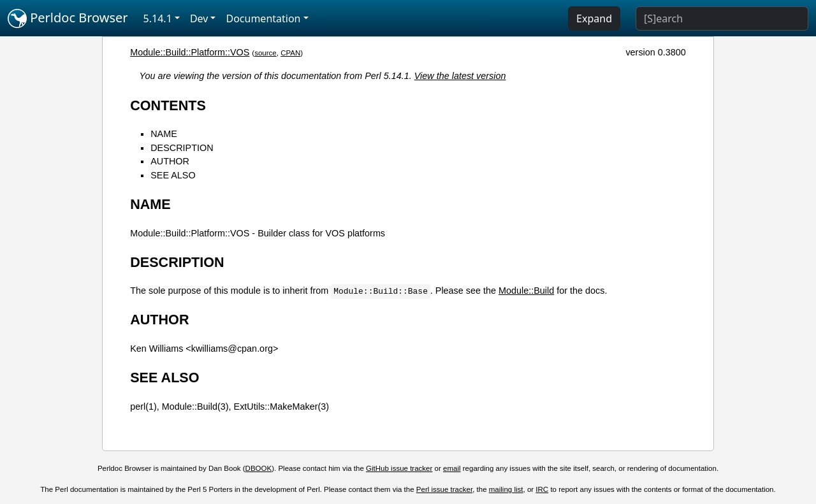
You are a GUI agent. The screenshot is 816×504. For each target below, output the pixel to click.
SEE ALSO (173, 175)
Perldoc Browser (68, 18)
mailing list (506, 489)
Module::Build (526, 291)
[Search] (722, 18)
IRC (542, 489)
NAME (164, 134)
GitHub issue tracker (399, 468)
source (266, 53)
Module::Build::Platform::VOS (190, 52)
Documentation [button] (263, 18)
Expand (594, 18)
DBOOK (259, 468)
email (452, 468)
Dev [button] (199, 18)
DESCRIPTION (182, 148)
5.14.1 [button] (158, 18)
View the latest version (460, 76)
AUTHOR (170, 161)
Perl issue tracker (444, 489)
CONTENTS (168, 105)
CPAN (290, 53)
